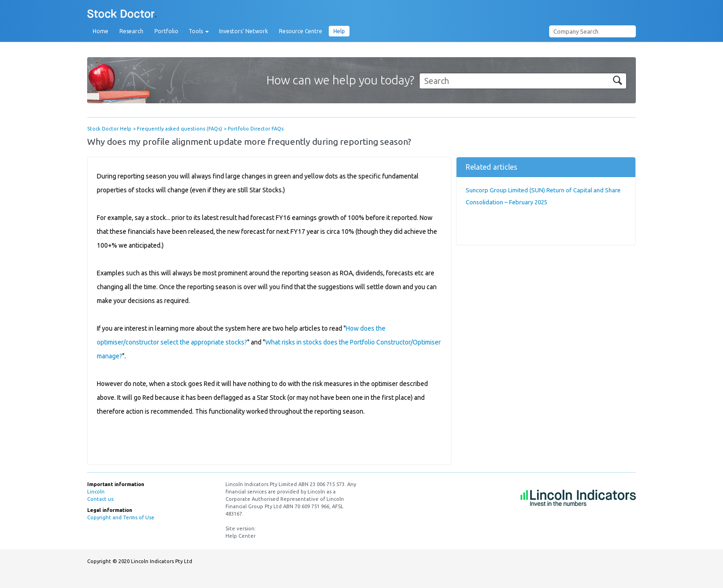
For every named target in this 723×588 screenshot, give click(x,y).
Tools (199, 31)
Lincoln (96, 492)
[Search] (523, 81)
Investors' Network (243, 31)
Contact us (100, 499)
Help (339, 31)
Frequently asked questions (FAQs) (180, 129)
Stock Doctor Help (109, 129)
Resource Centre (301, 31)
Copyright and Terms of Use (121, 517)
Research (131, 31)
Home (101, 31)
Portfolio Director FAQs (256, 129)
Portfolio (166, 31)
